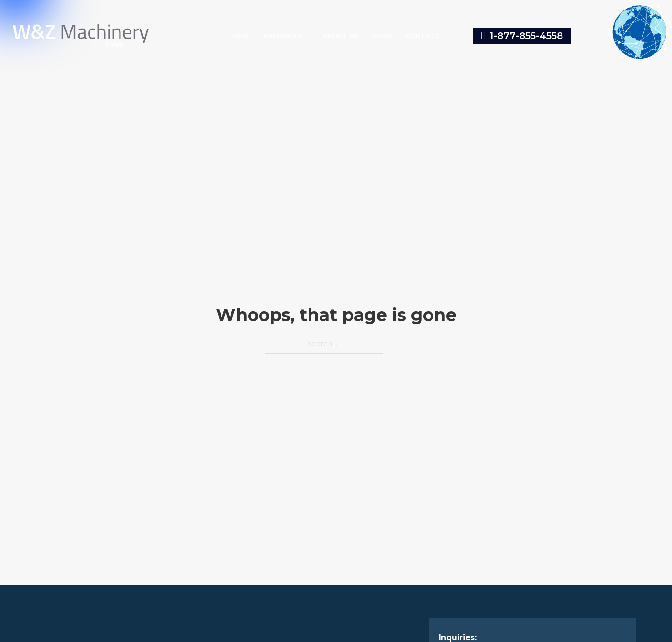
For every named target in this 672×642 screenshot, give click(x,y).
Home (240, 36)
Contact (423, 36)
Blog (382, 36)
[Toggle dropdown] (307, 36)
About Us (341, 36)
